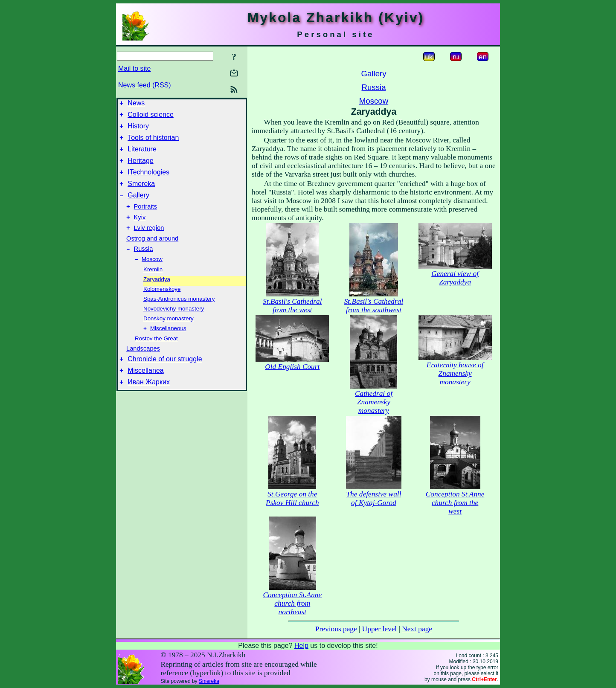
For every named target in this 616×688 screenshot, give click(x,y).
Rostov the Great (156, 357)
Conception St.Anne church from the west (455, 503)
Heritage (140, 168)
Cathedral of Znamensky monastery (374, 402)
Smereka (141, 194)
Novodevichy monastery (174, 326)
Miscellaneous (168, 347)
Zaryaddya (157, 297)
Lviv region (149, 243)
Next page (417, 629)
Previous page (336, 629)
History (138, 130)
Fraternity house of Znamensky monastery (455, 373)
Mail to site (134, 68)
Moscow (152, 277)
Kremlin (153, 287)
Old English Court (292, 367)
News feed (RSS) (145, 85)
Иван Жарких (149, 404)
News (136, 104)
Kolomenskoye (162, 306)
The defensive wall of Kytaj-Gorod (373, 498)
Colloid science (151, 117)
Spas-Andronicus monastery (179, 316)
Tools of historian (153, 143)
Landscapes (143, 367)
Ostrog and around (152, 254)
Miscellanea (145, 391)
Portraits (146, 219)
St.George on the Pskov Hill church (292, 498)
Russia (144, 265)
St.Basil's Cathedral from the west (292, 306)
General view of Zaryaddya (455, 278)
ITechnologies (148, 181)
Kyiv (140, 231)
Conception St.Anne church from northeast (293, 603)
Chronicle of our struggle (165, 379)
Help (301, 646)
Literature (142, 155)
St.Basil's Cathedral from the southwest (374, 306)
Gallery (138, 207)
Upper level (379, 629)
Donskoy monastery (169, 336)
